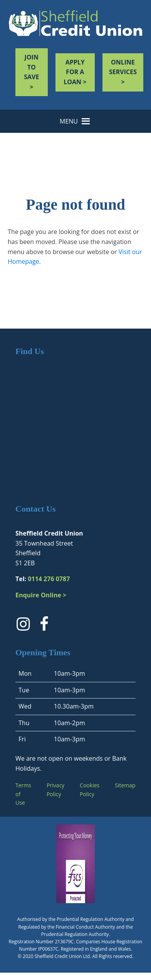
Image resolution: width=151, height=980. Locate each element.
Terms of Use (23, 794)
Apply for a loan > (75, 72)
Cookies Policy (90, 789)
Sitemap (125, 785)
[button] (69, 121)
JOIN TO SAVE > (31, 72)
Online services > (123, 72)
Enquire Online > (41, 595)
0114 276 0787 (49, 579)
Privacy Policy (55, 789)
